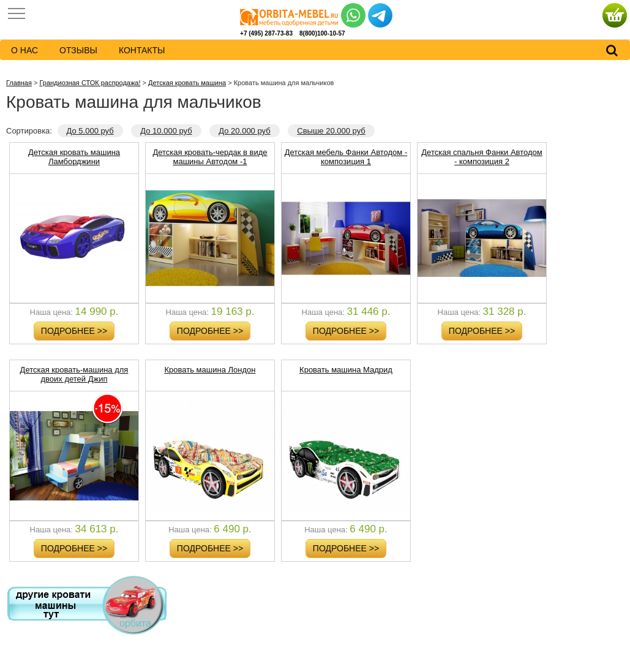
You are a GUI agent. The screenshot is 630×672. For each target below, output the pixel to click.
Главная (19, 83)
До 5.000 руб (90, 131)
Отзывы (78, 50)
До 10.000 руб (166, 131)
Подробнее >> (74, 331)
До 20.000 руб (244, 131)
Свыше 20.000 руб (331, 131)
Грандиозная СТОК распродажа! (90, 83)
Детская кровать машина (187, 83)
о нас (24, 50)
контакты (142, 50)
